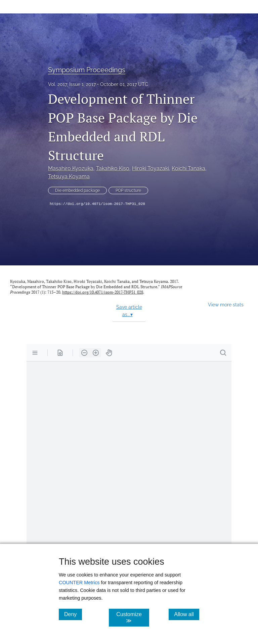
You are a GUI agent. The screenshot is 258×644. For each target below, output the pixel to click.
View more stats (226, 305)
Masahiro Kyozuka (71, 168)
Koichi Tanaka (188, 168)
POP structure (128, 190)
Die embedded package (77, 190)
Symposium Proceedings (87, 70)
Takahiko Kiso (113, 168)
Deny (73, 614)
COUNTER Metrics (79, 583)
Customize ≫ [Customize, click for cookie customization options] (133, 617)
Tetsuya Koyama (69, 177)
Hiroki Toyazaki (150, 168)
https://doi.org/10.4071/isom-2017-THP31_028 (97, 204)
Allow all (187, 614)
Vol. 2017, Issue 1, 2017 (72, 84)
